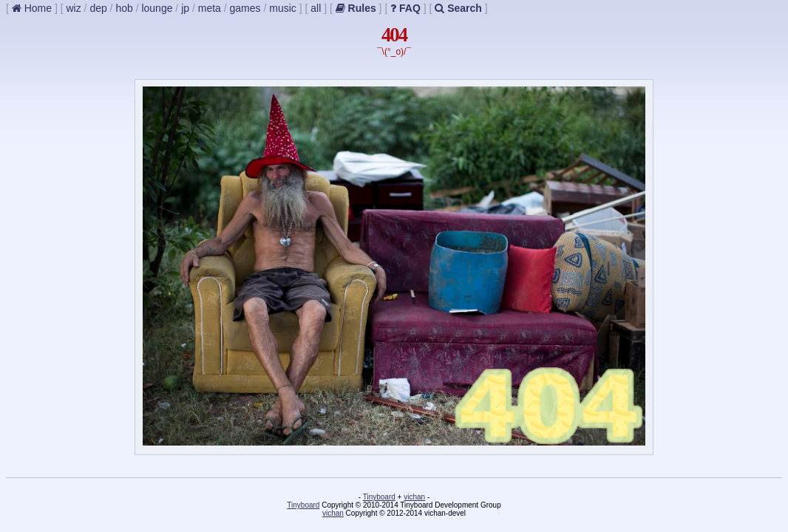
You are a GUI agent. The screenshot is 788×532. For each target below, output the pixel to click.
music (283, 8)
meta (210, 8)
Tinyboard (379, 497)
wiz (73, 8)
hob (124, 8)
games (245, 8)
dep (98, 8)
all (316, 8)
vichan (414, 497)
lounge (157, 8)
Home (32, 8)
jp (185, 8)
